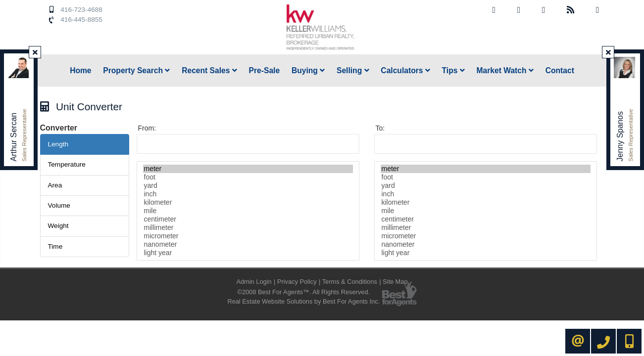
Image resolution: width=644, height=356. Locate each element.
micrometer (248, 236)
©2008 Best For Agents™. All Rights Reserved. (303, 292)
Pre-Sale (265, 70)
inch (248, 194)
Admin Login (254, 282)
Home (80, 70)
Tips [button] (453, 70)
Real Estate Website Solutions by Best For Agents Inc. (303, 301)
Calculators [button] (405, 70)
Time (55, 246)
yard (248, 186)
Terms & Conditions (350, 282)
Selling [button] (353, 70)
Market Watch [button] (505, 70)
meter (248, 169)
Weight (58, 226)
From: (147, 128)
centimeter (248, 219)
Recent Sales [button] (209, 70)
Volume (59, 205)
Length (58, 144)
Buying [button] (308, 70)
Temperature (67, 164)
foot (248, 177)
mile (248, 211)
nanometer (248, 245)
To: (380, 128)
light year (248, 253)
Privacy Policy (297, 282)
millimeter (248, 228)
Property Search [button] (136, 70)
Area (55, 185)
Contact (560, 70)
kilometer (248, 202)
